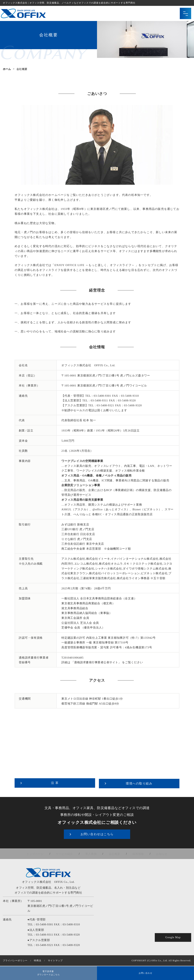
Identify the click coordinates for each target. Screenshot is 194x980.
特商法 (38, 960)
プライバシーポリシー (15, 960)
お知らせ (157, 853)
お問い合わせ (145, 972)
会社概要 (114, 853)
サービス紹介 (67, 853)
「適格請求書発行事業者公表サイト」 (96, 662)
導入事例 (92, 853)
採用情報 (135, 853)
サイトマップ (55, 960)
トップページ (40, 853)
